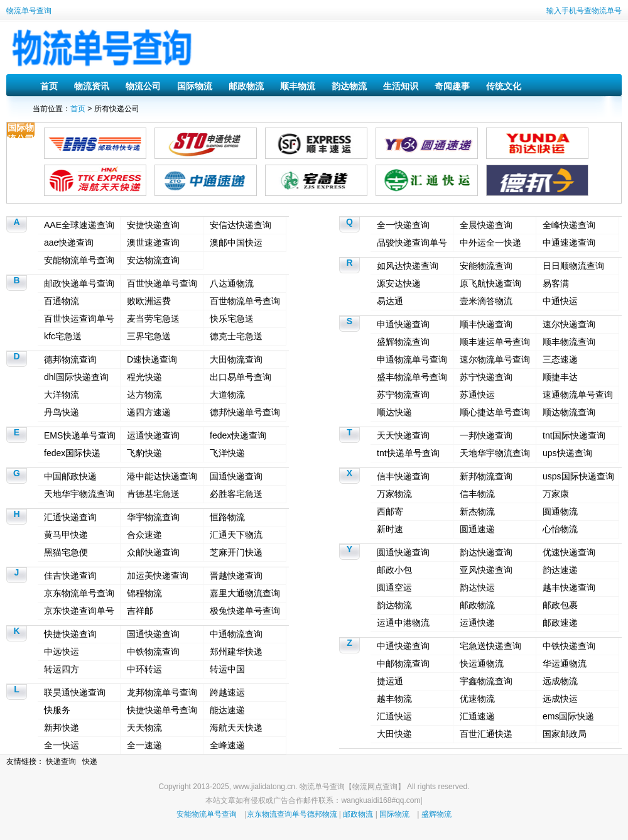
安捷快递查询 (153, 225)
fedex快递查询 (238, 435)
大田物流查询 (236, 359)
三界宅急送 (149, 336)
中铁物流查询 (153, 652)
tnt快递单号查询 (408, 453)
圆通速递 (477, 529)
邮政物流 (246, 86)
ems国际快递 (568, 716)
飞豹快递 (144, 453)
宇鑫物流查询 (486, 681)
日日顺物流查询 (573, 266)
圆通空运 (394, 587)
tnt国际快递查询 (574, 435)
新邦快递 (62, 728)
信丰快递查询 (403, 476)
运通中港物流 (403, 623)
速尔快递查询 (569, 324)
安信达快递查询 (241, 225)
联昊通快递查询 (75, 692)
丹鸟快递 (62, 412)
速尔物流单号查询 (495, 359)
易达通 (390, 301)
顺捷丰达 (560, 377)
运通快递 (477, 623)
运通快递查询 (153, 435)
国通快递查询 (236, 476)
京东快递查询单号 (79, 611)
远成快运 (560, 699)
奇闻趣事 (452, 86)
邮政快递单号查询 (79, 283)
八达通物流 (232, 283)
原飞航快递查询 (490, 283)
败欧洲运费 (149, 301)
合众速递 (144, 535)
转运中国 (227, 669)
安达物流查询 (153, 260)
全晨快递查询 (486, 225)
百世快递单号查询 (162, 283)
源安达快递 (399, 283)
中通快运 (560, 301)
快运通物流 (482, 663)
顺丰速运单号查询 (495, 342)
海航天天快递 (236, 728)
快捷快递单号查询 (162, 710)
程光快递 (144, 377)
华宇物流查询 (153, 517)
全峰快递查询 (569, 225)
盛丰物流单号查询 (412, 377)
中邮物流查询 (403, 663)
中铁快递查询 (569, 646)
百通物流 (62, 301)
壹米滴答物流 (486, 301)
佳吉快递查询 (70, 575)
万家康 (556, 494)
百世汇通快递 (486, 734)
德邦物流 (322, 814)
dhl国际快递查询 (76, 377)
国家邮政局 (565, 734)
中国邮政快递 (70, 476)
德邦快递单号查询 (245, 412)
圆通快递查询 (403, 552)
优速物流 (477, 699)
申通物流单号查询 (412, 359)
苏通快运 (477, 395)
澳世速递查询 (153, 243)
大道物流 (227, 395)
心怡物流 (560, 529)
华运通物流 (565, 663)
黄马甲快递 (66, 535)
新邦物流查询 (486, 476)
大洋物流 (62, 395)
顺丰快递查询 (486, 324)
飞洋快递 (227, 453)
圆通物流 (560, 511)
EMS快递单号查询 (80, 435)
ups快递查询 (567, 453)
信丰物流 (477, 494)
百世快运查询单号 (79, 319)
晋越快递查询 (236, 575)
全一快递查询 (403, 225)
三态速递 (560, 359)
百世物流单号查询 (245, 301)
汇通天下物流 (236, 535)
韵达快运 (477, 587)
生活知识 (401, 86)
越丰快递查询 (569, 587)
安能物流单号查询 (79, 260)
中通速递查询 (569, 243)
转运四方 (62, 669)
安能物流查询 (486, 266)
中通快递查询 (403, 646)
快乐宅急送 (232, 319)
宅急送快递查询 (490, 646)
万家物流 (394, 494)
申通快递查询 (403, 324)
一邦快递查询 (486, 435)
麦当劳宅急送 (153, 319)
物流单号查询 (29, 11)
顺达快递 (394, 412)
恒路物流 (227, 517)
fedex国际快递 (72, 453)
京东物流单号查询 (79, 593)
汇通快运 (394, 716)
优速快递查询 (569, 552)
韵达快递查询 (486, 552)
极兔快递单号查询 (245, 611)
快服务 (57, 710)
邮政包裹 (560, 605)
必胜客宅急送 (236, 494)
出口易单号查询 (241, 377)
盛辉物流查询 (403, 342)
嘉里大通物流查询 (245, 593)
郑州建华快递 (236, 652)
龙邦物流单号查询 (162, 692)
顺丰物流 (298, 86)
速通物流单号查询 (578, 395)
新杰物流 (477, 511)
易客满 (556, 283)
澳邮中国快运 (236, 243)
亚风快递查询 (486, 570)
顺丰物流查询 (569, 342)
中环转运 (144, 669)
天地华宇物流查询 (79, 494)
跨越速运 (227, 692)
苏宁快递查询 (486, 377)
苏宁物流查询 (403, 395)
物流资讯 (92, 86)
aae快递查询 (69, 243)
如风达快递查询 (408, 266)
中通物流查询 (236, 634)
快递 (90, 761)
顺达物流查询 (569, 412)
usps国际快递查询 (578, 476)
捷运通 (390, 681)
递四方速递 (149, 412)
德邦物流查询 (70, 359)
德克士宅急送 (236, 336)
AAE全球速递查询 (79, 225)
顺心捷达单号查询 (495, 412)
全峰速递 (227, 745)
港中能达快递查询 (162, 476)
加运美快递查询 (158, 575)
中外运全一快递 (490, 243)
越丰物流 (394, 699)
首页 (49, 86)
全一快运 (62, 745)
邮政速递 (560, 623)
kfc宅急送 (63, 336)
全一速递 (144, 745)
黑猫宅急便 (66, 552)
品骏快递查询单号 (412, 243)
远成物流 (560, 681)
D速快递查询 (152, 359)
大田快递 (394, 734)
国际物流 (195, 86)
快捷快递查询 (70, 634)
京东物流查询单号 (277, 814)
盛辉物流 (436, 814)
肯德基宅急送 (153, 494)
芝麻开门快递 (236, 552)
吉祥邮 (140, 611)
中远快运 (62, 652)
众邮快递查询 (153, 552)
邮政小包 (394, 570)
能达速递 (227, 710)
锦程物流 (144, 593)
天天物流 (144, 728)
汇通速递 (477, 716)
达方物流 (144, 395)
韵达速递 (560, 570)
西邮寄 (390, 511)
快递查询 (61, 761)
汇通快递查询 (70, 517)
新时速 (390, 529)
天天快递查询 (403, 435)
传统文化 (504, 86)
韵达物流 (349, 86)
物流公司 (143, 86)
